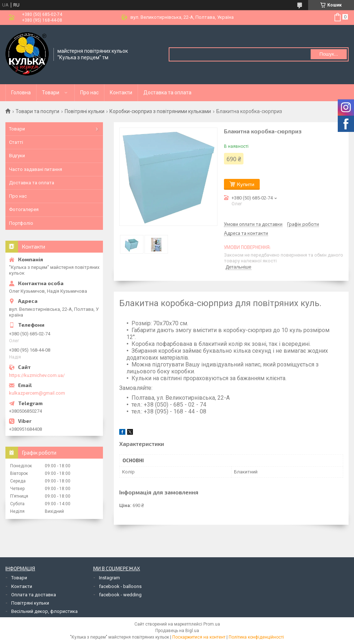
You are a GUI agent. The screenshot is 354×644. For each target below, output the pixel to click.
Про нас (89, 93)
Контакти (121, 93)
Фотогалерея (24, 209)
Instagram (109, 578)
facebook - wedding (120, 595)
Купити (246, 184)
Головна (21, 93)
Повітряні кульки (85, 111)
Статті (16, 142)
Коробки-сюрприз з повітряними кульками (160, 111)
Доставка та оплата (167, 93)
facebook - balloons (120, 586)
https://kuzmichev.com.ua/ (37, 375)
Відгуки (17, 156)
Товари (51, 93)
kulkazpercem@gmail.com (37, 393)
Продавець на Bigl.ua (177, 631)
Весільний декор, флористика (44, 611)
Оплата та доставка (34, 595)
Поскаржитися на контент (199, 637)
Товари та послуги (37, 111)
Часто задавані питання (36, 169)
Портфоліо (21, 223)
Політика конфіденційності (256, 637)
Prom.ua (212, 624)
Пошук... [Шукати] (329, 54)
